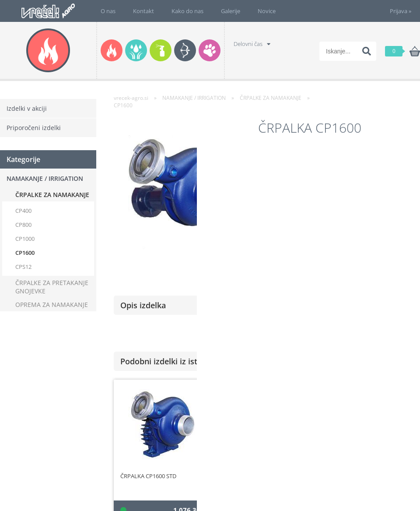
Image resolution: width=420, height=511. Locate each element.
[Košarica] (402, 51)
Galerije (231, 11)
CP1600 (25, 253)
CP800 (23, 225)
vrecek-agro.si (131, 98)
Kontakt (143, 11)
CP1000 (25, 239)
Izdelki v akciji (27, 108)
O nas (108, 11)
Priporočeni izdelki (34, 128)
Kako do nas (187, 11)
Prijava (401, 11)
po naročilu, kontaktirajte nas (371, 227)
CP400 (23, 211)
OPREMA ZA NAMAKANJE (52, 305)
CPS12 (23, 267)
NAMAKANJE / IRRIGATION (45, 178)
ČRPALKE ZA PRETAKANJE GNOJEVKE (52, 287)
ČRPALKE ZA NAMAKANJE (52, 195)
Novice (267, 11)
